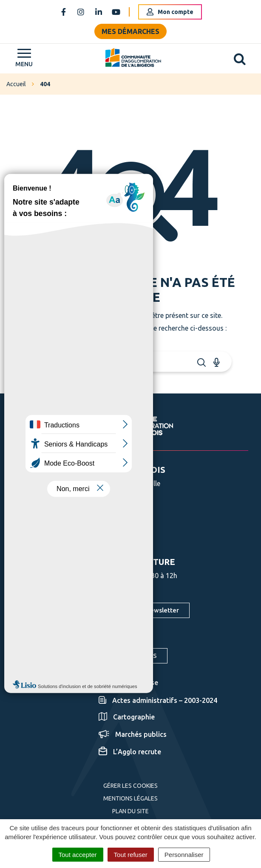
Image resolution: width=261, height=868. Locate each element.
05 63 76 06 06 (115, 512)
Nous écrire (111, 535)
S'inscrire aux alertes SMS (118, 656)
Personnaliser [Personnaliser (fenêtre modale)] (184, 855)
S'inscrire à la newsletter (142, 610)
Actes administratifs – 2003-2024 (158, 700)
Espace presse (128, 683)
